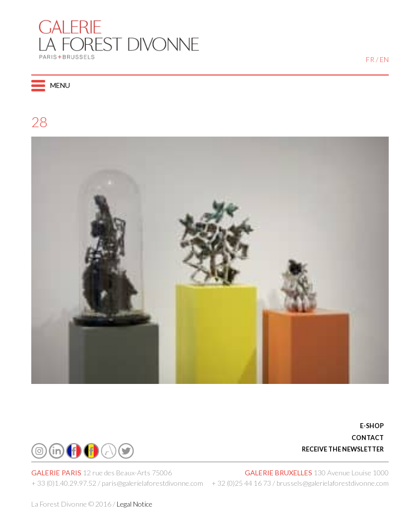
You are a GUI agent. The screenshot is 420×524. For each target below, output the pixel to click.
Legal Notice (135, 504)
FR (370, 59)
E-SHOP (372, 426)
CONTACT (368, 438)
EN (384, 59)
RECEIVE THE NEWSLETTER (343, 449)
